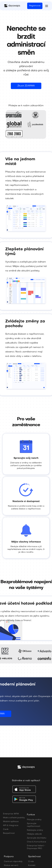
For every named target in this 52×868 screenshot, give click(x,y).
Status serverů (11, 865)
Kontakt (32, 865)
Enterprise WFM (11, 814)
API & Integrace (11, 825)
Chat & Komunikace (36, 842)
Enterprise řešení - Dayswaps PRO (36, 847)
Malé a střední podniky (14, 818)
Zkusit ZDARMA (26, 86)
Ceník (6, 829)
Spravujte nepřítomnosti (34, 825)
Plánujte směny (34, 820)
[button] (47, 6)
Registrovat (35, 6)
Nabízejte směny (35, 830)
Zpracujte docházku (37, 838)
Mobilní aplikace (11, 822)
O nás (31, 862)
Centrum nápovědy (13, 862)
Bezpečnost (9, 833)
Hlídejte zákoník (34, 834)
